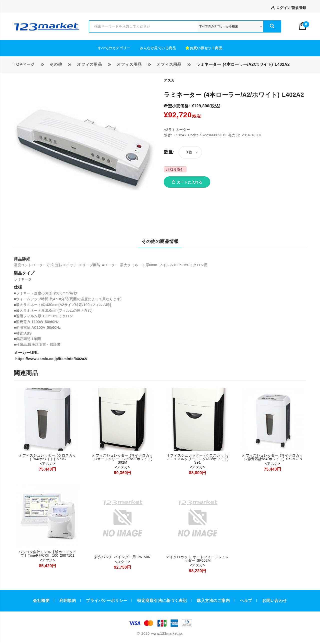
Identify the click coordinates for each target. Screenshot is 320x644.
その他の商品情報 (160, 241)
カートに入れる (187, 182)
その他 (56, 64)
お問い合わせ (275, 601)
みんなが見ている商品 (158, 48)
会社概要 (41, 601)
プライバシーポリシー (107, 601)
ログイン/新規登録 (289, 8)
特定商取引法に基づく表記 (162, 601)
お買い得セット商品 (204, 48)
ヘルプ (246, 601)
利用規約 (68, 601)
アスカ (169, 80)
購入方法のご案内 (213, 601)
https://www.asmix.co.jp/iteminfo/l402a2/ (50, 359)
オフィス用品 (89, 64)
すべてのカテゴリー (114, 48)
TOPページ (24, 64)
